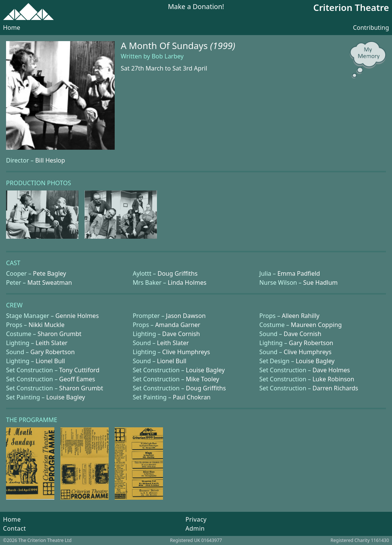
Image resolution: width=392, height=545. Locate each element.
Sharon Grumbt (59, 334)
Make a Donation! (196, 7)
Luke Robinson (333, 379)
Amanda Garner (178, 325)
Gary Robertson (311, 343)
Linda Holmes (187, 282)
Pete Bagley (49, 273)
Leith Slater (51, 343)
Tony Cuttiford (79, 370)
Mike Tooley (203, 379)
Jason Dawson (186, 316)
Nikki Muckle (46, 325)
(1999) (223, 45)
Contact (15, 528)
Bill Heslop (50, 160)
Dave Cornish (181, 334)
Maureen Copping (316, 325)
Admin (195, 528)
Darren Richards (335, 388)
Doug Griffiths (178, 273)
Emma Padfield (299, 273)
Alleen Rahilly (301, 316)
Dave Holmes (331, 370)
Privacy (196, 519)
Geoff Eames (77, 379)
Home (12, 28)
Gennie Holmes (77, 316)
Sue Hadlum (321, 282)
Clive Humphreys (186, 352)
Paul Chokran (192, 397)
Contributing (371, 28)
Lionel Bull (50, 361)
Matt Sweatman (49, 282)
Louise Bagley (315, 361)
